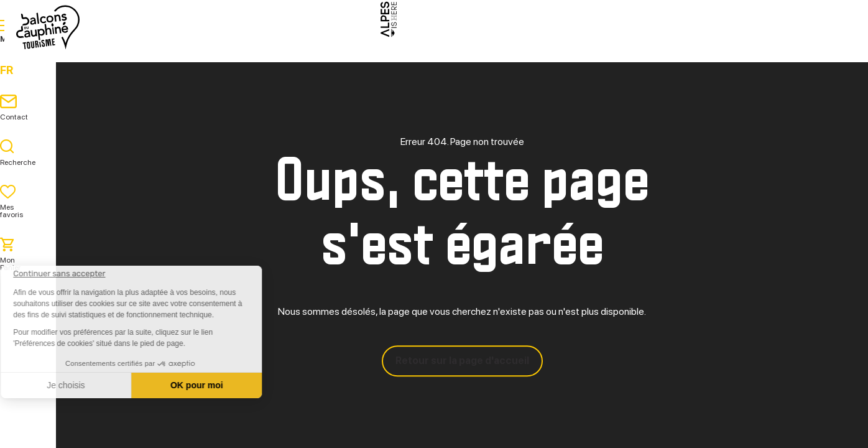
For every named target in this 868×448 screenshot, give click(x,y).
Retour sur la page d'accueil (462, 361)
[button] (26, 427)
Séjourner (456, 56)
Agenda (603, 56)
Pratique (534, 56)
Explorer (377, 56)
